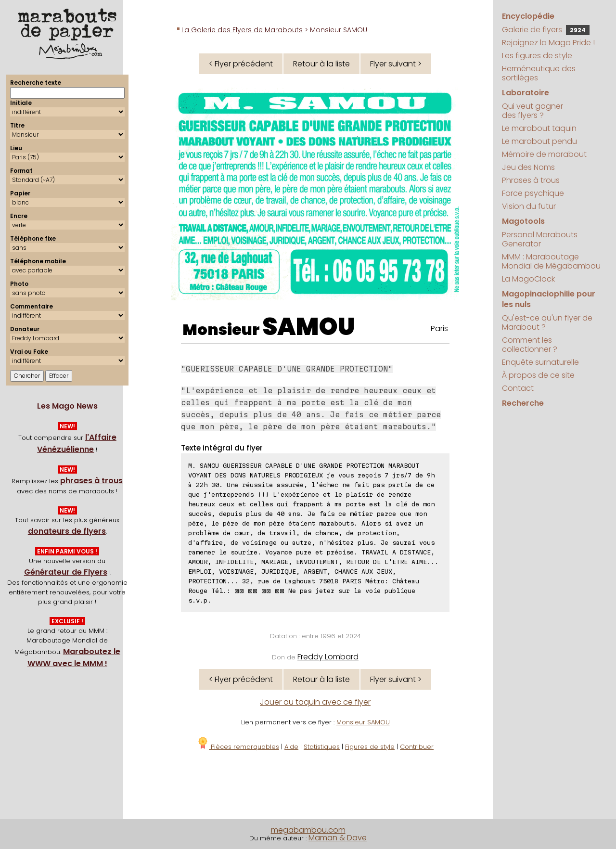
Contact (518, 388)
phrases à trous (91, 481)
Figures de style (370, 747)
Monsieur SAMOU (363, 722)
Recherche (523, 403)
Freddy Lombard (328, 657)
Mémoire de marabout (544, 154)
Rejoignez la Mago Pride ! (548, 43)
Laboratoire (526, 93)
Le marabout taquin (539, 128)
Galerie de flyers (546, 30)
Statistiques (322, 747)
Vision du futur (529, 206)
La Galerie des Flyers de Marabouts (242, 30)
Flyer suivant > (396, 64)
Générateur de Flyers (66, 572)
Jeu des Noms (528, 167)
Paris (439, 328)
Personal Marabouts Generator (540, 239)
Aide (291, 747)
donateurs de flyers (67, 531)
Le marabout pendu (539, 141)
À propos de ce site (538, 375)
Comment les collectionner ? (530, 345)
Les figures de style (537, 56)
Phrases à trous (531, 180)
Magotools (523, 221)
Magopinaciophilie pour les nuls (549, 299)
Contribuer (417, 747)
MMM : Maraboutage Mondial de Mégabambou (551, 261)
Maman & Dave (338, 838)
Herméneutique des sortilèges (539, 73)
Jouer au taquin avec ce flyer (315, 702)
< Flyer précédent (241, 64)
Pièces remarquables (238, 747)
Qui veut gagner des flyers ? (533, 111)
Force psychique (533, 193)
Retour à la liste (321, 64)
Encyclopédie (528, 16)
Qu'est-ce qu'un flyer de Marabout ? (547, 322)
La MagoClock (528, 279)
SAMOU (309, 327)
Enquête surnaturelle (540, 362)
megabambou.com (308, 830)
